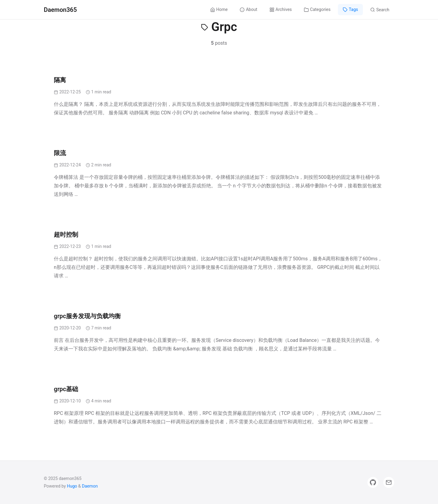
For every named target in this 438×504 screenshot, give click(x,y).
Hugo (72, 486)
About (248, 10)
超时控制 (66, 235)
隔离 (60, 80)
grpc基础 (66, 389)
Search (380, 10)
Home (219, 10)
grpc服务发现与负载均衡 (87, 316)
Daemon (90, 486)
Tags (350, 10)
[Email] (389, 482)
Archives (281, 10)
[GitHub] (373, 482)
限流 (60, 153)
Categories (317, 10)
